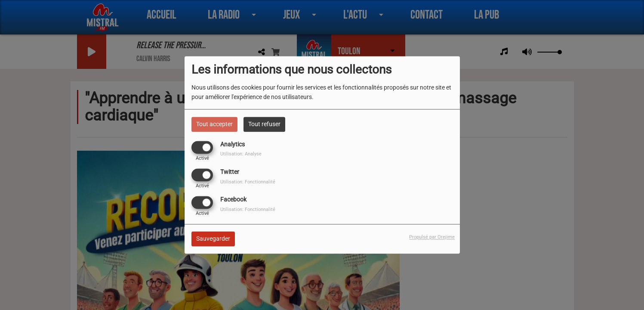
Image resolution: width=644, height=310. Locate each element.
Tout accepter (214, 124)
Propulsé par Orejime (432, 237)
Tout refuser (264, 124)
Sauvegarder (213, 239)
